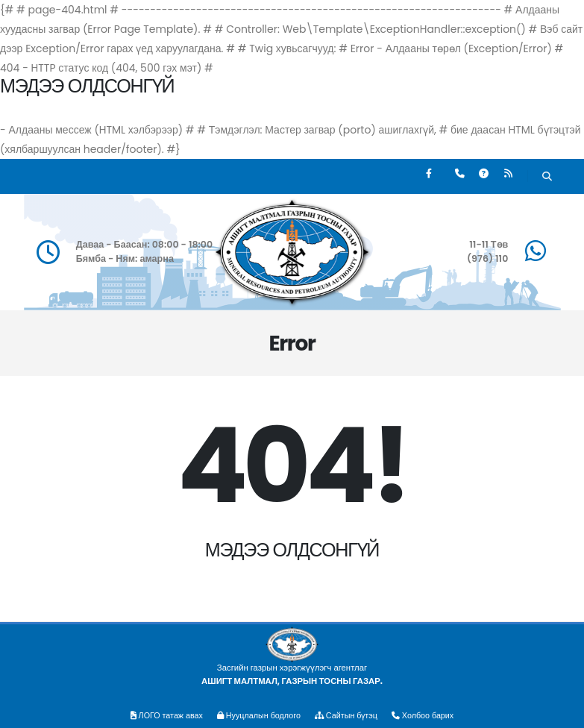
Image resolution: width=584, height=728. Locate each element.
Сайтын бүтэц (349, 715)
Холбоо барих (429, 715)
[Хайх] (547, 178)
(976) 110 (487, 258)
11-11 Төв (489, 244)
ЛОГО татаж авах (161, 715)
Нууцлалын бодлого (257, 715)
